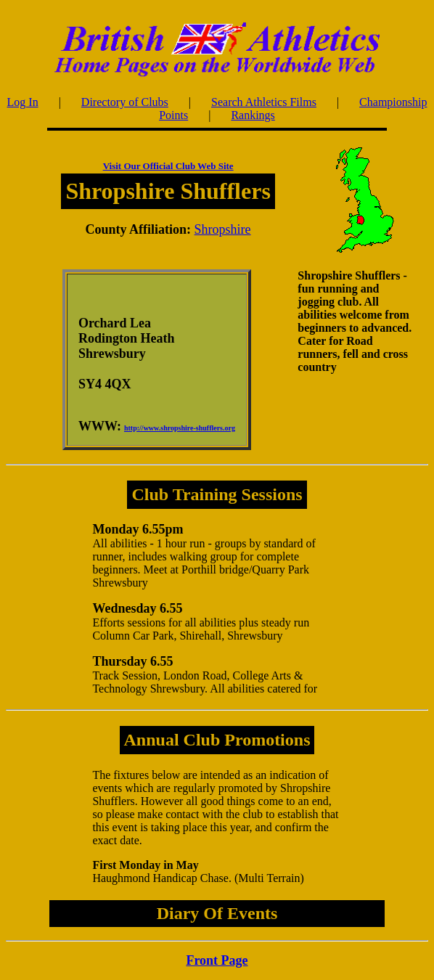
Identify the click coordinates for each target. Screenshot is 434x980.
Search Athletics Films (264, 102)
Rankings (253, 115)
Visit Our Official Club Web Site (168, 166)
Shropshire (223, 229)
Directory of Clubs (125, 102)
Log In (23, 102)
